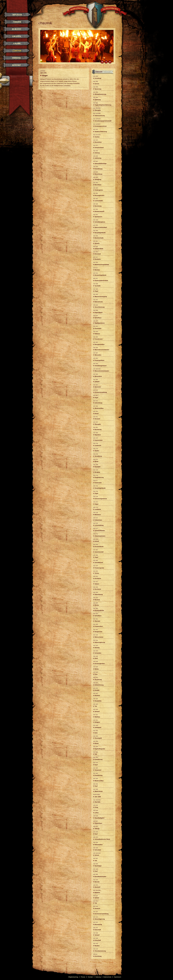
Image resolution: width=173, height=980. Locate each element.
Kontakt (90, 977)
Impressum (118, 977)
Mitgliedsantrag (73, 977)
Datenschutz (107, 977)
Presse (83, 977)
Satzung (98, 977)
